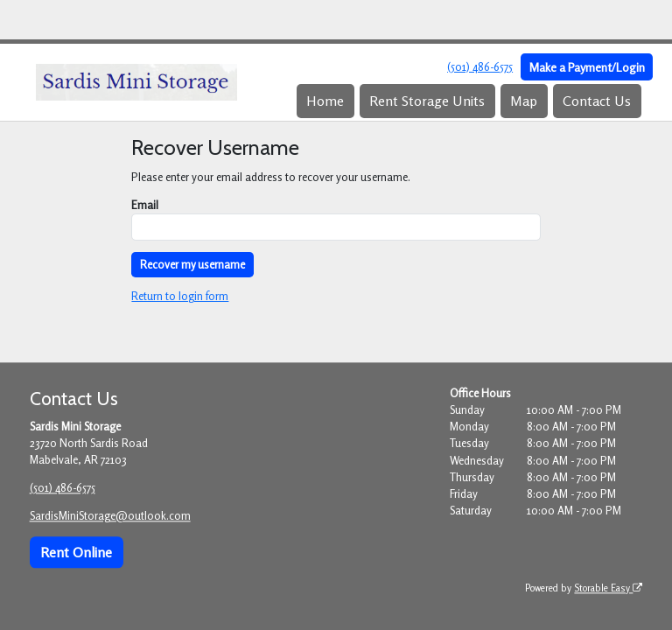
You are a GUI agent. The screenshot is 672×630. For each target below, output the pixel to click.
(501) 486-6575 (480, 66)
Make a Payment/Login (587, 67)
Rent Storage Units (427, 101)
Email (145, 205)
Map (524, 101)
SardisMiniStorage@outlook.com (110, 516)
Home (325, 101)
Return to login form (180, 296)
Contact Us (597, 101)
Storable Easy (608, 588)
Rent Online (76, 552)
